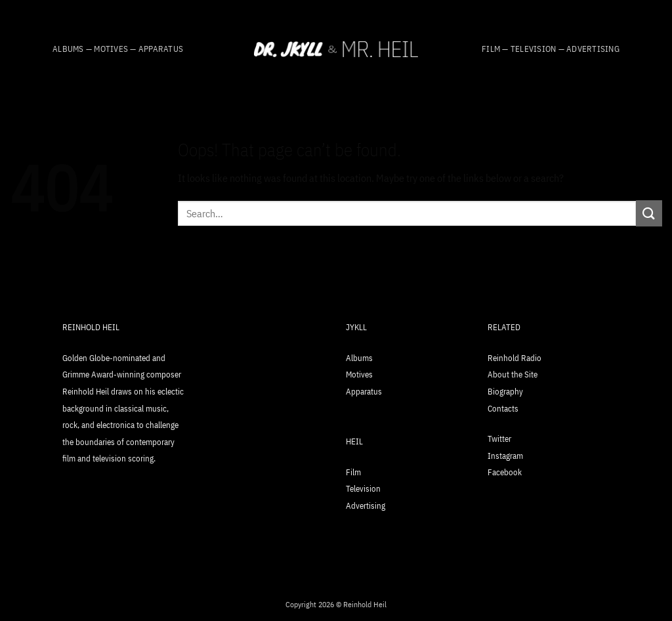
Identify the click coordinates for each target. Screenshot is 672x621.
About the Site (513, 375)
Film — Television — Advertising (551, 49)
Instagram (505, 456)
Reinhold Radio (514, 358)
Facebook (505, 472)
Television (363, 489)
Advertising (366, 506)
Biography (505, 392)
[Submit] (649, 213)
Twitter (499, 439)
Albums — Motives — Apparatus (118, 49)
